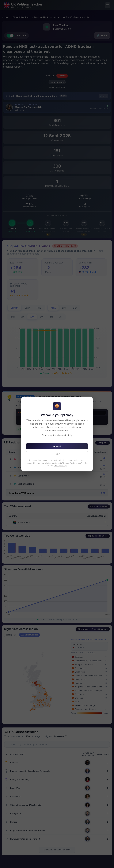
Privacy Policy (60, 466)
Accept (57, 446)
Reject (57, 454)
